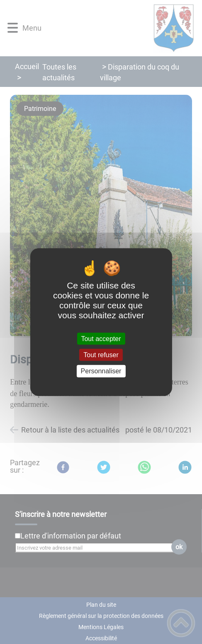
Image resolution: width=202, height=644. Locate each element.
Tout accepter (101, 339)
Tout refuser (101, 355)
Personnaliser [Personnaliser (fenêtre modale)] (101, 371)
